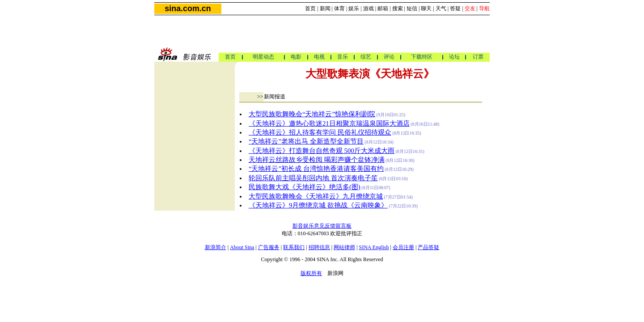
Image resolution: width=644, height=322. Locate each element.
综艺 (366, 57)
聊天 (426, 8)
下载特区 (422, 57)
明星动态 (263, 57)
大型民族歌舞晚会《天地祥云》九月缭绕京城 (316, 196)
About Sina (242, 247)
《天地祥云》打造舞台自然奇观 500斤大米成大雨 (322, 151)
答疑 (455, 8)
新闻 (325, 8)
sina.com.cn (188, 8)
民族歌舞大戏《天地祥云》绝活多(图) (305, 187)
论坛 (454, 57)
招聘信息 (319, 247)
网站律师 (344, 247)
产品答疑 (428, 247)
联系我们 (294, 247)
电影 (296, 57)
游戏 (369, 8)
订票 (478, 57)
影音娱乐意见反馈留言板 (322, 226)
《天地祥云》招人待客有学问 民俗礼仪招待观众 (320, 132)
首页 (310, 8)
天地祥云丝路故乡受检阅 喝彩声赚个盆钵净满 (317, 160)
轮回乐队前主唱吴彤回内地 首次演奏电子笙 (313, 178)
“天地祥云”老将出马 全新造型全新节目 (306, 141)
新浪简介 (216, 247)
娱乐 (354, 8)
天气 (441, 8)
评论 (389, 57)
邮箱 (383, 8)
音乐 (343, 57)
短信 (412, 8)
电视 (319, 57)
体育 (339, 8)
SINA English (374, 247)
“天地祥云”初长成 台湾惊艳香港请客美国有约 (316, 169)
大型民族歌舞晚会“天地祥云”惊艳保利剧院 (312, 114)
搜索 (398, 8)
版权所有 (311, 273)
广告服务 (269, 247)
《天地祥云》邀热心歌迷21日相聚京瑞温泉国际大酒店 (329, 123)
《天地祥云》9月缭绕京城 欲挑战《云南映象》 (318, 205)
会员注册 (403, 247)
